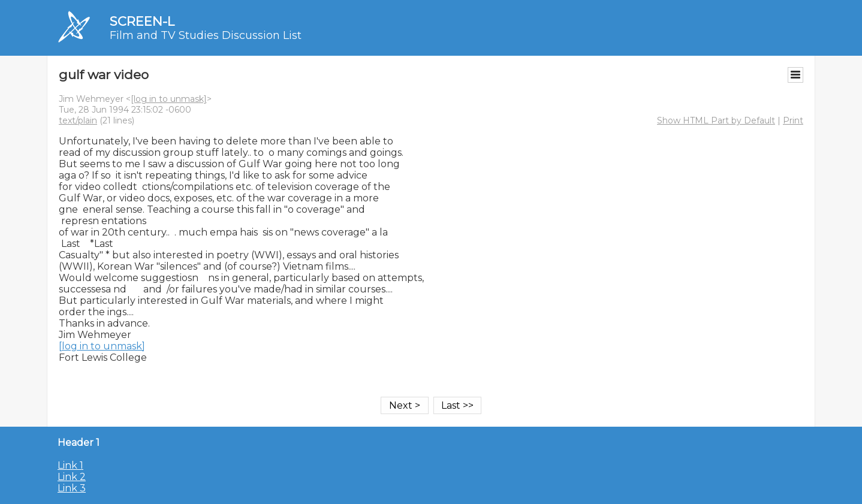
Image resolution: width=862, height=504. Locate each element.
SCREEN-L (142, 21)
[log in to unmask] (169, 99)
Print (793, 120)
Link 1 (70, 465)
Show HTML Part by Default (716, 120)
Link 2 (72, 477)
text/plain (78, 120)
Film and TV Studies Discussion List (206, 35)
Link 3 (72, 488)
